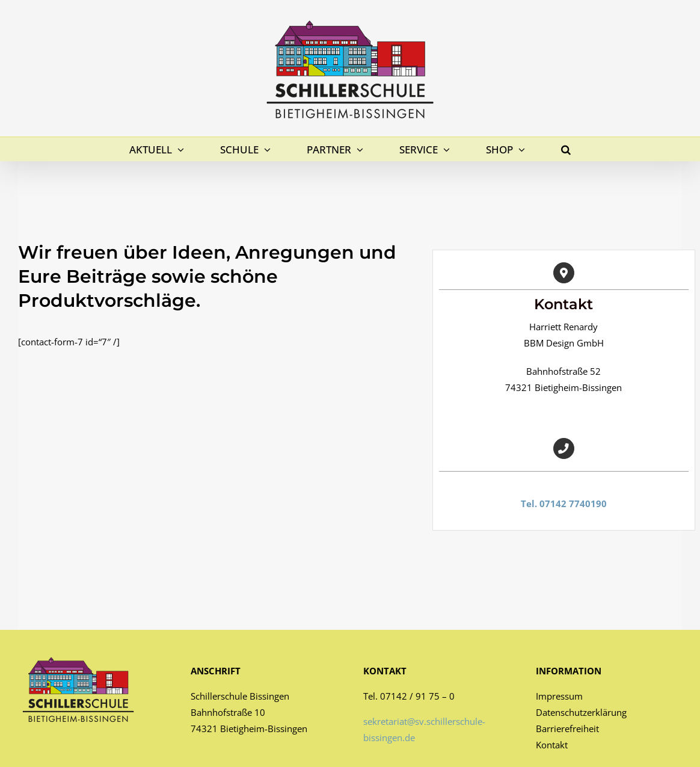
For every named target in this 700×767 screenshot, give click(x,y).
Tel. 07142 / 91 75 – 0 (409, 696)
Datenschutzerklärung (581, 712)
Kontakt (552, 745)
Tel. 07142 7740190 (564, 504)
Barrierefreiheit (567, 728)
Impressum (559, 696)
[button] (566, 149)
